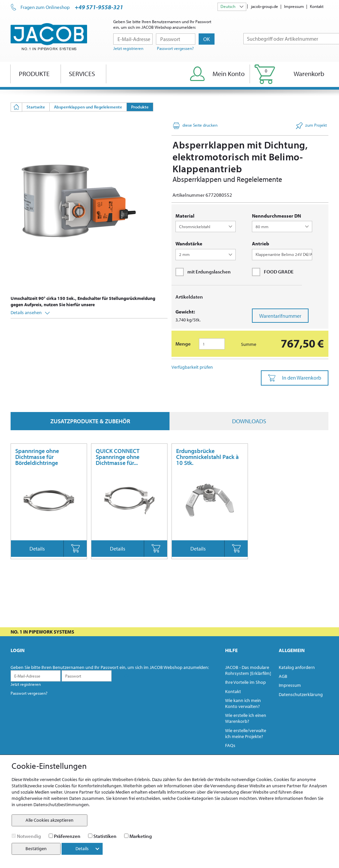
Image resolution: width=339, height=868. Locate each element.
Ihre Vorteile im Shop (245, 682)
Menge (183, 344)
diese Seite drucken (195, 126)
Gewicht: (185, 312)
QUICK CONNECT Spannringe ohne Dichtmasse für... (118, 457)
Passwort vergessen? (175, 48)
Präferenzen (67, 836)
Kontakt (317, 6)
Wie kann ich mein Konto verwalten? (243, 703)
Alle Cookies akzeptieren (49, 820)
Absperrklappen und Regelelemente (88, 107)
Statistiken (105, 836)
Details (37, 549)
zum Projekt (311, 126)
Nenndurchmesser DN (276, 216)
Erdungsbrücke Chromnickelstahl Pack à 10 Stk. (207, 457)
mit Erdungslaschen (203, 272)
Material (185, 216)
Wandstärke (189, 244)
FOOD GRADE (273, 272)
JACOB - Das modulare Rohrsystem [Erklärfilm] (248, 670)
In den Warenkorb (295, 378)
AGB (283, 676)
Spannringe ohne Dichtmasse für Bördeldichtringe (37, 457)
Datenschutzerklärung (301, 694)
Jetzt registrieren (128, 48)
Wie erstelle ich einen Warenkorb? (246, 718)
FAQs (230, 745)
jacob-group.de (265, 6)
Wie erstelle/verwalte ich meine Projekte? (246, 733)
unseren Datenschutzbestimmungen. (53, 805)
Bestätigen (36, 848)
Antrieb (261, 244)
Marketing (141, 836)
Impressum (294, 6)
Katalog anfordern (297, 667)
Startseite (36, 107)
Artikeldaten (189, 297)
